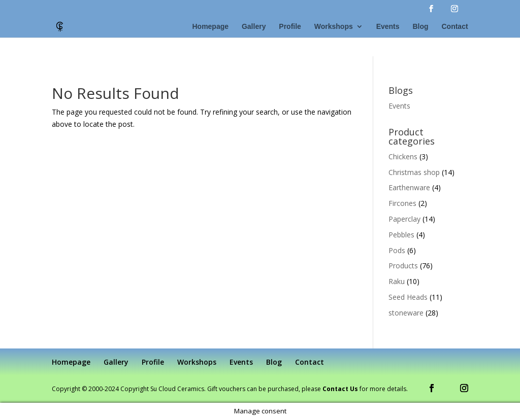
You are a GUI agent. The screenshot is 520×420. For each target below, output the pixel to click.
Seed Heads (408, 297)
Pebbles (401, 235)
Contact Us (340, 389)
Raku (397, 281)
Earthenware (409, 187)
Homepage (210, 27)
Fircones (402, 203)
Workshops (334, 27)
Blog (420, 27)
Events (388, 27)
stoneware (406, 313)
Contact (454, 27)
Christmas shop (414, 172)
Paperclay (404, 219)
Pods (397, 250)
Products (403, 266)
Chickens (403, 156)
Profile (290, 27)
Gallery (254, 27)
